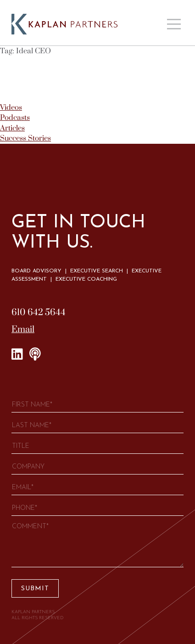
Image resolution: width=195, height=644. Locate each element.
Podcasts (15, 118)
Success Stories (25, 138)
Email (23, 330)
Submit (35, 589)
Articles (12, 128)
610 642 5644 (39, 313)
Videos (11, 107)
